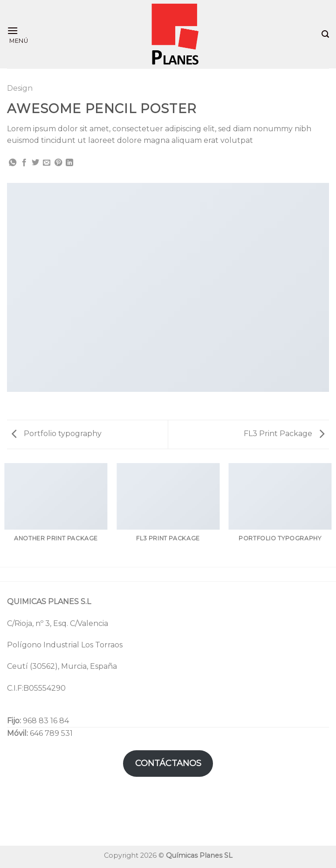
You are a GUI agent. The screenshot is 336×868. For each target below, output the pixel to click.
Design (20, 88)
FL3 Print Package (284, 434)
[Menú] (18, 34)
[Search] (325, 34)
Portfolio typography (57, 434)
